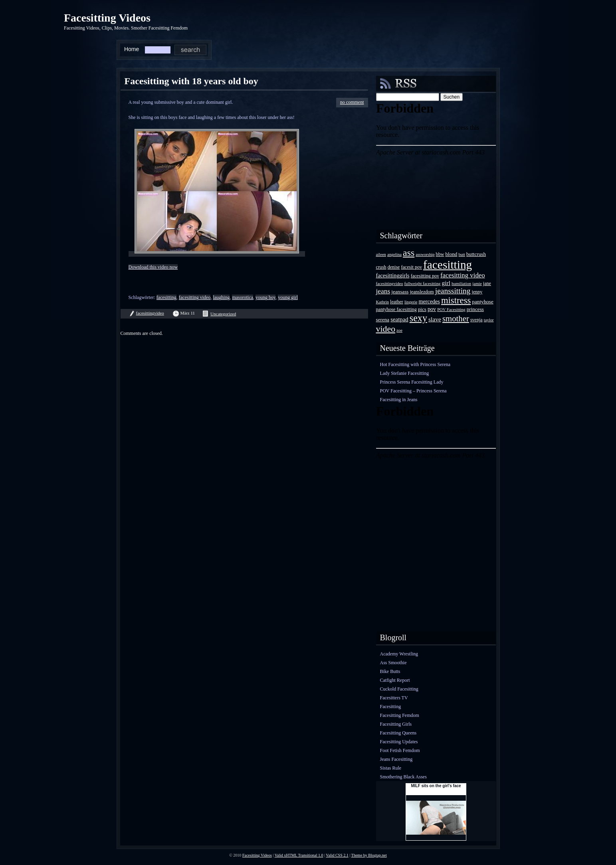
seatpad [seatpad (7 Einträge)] (399, 319)
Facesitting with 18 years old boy (191, 81)
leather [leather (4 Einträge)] (397, 302)
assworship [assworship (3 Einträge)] (425, 254)
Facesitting (391, 707)
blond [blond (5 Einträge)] (451, 254)
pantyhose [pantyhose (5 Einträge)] (482, 302)
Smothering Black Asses (403, 777)
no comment (352, 102)
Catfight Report (395, 680)
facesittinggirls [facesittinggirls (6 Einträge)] (393, 275)
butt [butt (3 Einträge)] (462, 254)
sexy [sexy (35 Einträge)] (418, 318)
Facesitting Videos (107, 18)
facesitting (166, 297)
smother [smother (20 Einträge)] (456, 318)
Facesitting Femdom (400, 715)
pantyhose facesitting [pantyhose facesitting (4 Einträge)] (396, 309)
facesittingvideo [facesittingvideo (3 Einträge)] (390, 284)
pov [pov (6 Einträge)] (432, 309)
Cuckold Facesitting (399, 689)
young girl (288, 297)
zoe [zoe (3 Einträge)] (399, 330)
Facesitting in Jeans (399, 400)
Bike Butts (390, 671)
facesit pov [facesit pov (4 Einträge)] (411, 267)
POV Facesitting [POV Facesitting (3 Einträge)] (451, 310)
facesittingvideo (150, 313)
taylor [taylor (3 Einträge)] (489, 320)
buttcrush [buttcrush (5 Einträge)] (476, 254)
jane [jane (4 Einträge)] (487, 283)
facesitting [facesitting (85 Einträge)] (448, 265)
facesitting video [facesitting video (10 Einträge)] (463, 275)
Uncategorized (223, 314)
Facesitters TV (394, 698)
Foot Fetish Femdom (400, 750)
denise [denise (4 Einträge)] (394, 267)
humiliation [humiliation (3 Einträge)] (461, 284)
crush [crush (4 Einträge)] (381, 267)
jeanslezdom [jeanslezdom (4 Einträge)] (422, 292)
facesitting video (195, 297)
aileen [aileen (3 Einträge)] (381, 254)
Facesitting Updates (399, 742)
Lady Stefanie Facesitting (405, 373)
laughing (221, 297)
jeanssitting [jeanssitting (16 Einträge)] (453, 291)
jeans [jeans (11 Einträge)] (383, 291)
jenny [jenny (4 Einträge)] (477, 292)
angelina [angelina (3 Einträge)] (394, 254)
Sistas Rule (391, 768)
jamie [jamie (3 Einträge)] (477, 284)
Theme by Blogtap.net (369, 855)
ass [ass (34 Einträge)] (409, 253)
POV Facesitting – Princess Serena (413, 391)
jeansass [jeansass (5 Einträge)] (400, 292)
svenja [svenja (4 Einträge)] (476, 320)
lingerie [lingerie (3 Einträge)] (411, 302)
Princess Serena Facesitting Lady (412, 382)
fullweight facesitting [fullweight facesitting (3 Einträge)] (423, 284)
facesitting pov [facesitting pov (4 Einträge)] (425, 276)
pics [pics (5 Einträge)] (422, 309)
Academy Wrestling (399, 654)
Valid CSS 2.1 (337, 855)
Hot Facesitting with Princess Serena (415, 364)
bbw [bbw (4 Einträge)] (440, 254)
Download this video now (153, 267)
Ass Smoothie (393, 663)
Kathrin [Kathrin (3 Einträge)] (383, 302)
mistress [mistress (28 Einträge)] (456, 300)
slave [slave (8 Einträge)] (435, 319)
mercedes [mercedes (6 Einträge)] (429, 301)
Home (132, 49)
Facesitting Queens (398, 733)
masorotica (243, 297)
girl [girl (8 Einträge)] (446, 283)
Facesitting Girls (396, 724)
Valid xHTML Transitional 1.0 (299, 855)
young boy (265, 297)
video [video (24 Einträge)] (386, 329)
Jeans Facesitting (396, 759)
